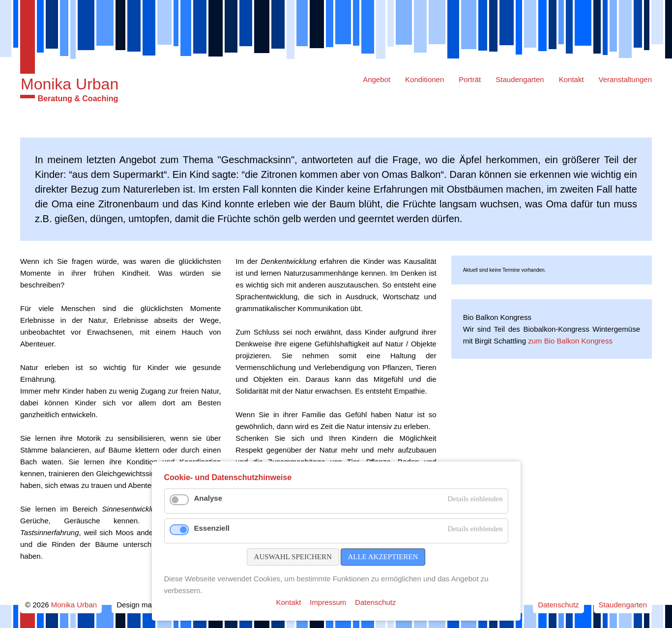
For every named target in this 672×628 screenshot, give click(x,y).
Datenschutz (558, 605)
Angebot (377, 79)
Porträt (470, 79)
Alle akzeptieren (383, 557)
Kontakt (571, 79)
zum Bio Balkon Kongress (570, 341)
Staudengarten (520, 79)
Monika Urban (70, 84)
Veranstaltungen (625, 79)
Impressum (328, 602)
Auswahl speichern (293, 557)
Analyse (208, 498)
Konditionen (424, 79)
